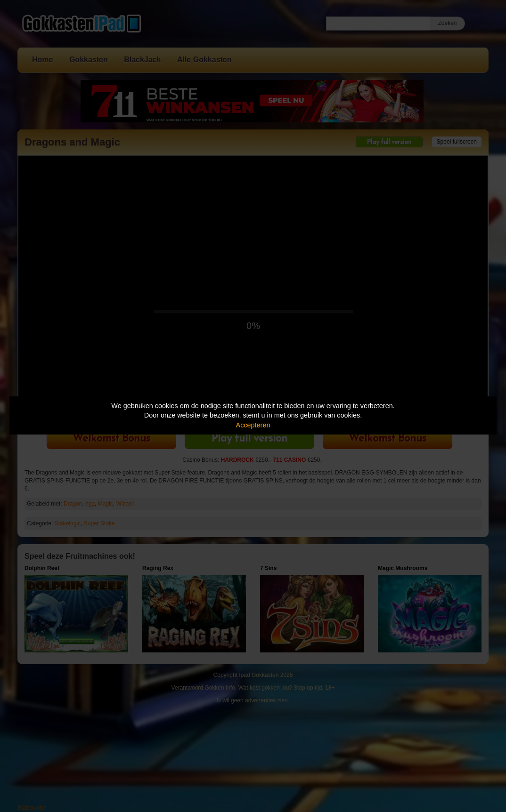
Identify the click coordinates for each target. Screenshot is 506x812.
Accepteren (253, 425)
